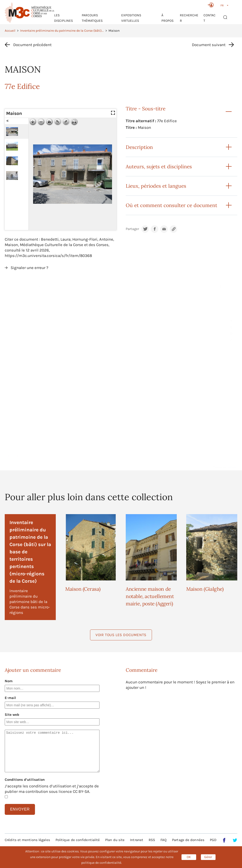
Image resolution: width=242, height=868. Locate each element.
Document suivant (209, 45)
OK (189, 857)
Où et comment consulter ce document (171, 205)
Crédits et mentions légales (27, 840)
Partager (132, 229)
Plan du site (115, 840)
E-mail (10, 698)
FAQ (164, 840)
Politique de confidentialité (78, 840)
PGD (213, 840)
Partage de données (188, 840)
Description (139, 147)
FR (222, 5)
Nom (9, 681)
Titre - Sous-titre (146, 109)
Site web (12, 715)
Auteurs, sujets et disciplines (159, 167)
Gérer (208, 857)
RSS (152, 840)
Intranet (137, 840)
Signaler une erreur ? (29, 268)
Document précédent (32, 45)
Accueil (10, 31)
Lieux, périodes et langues (156, 186)
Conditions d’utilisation (25, 780)
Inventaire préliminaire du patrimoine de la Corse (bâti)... (62, 31)
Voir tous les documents (121, 635)
